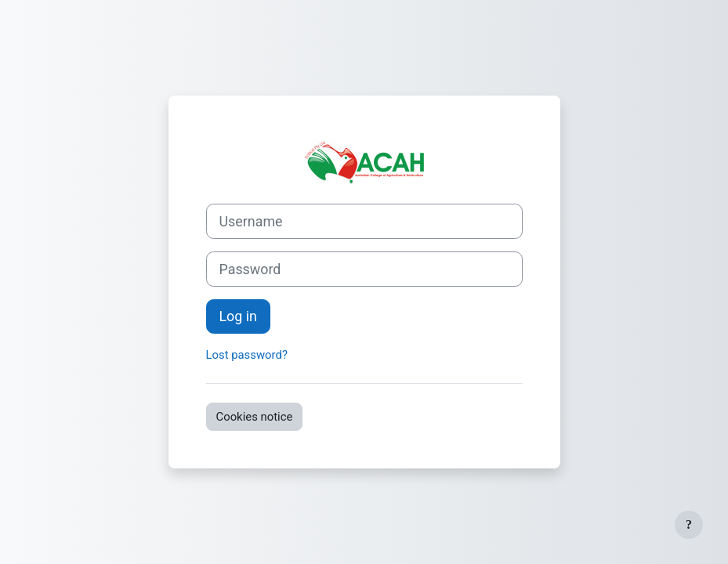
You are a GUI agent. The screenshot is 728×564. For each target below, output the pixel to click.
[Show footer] (689, 525)
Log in (238, 316)
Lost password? (247, 355)
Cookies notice (255, 417)
